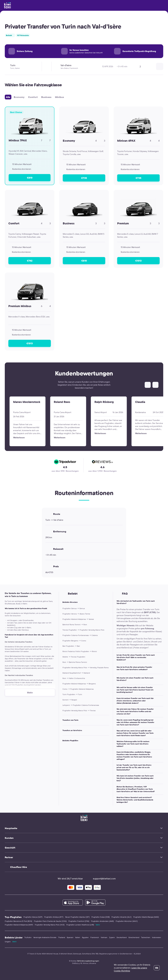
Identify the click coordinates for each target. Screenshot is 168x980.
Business (46, 97)
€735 (84, 178)
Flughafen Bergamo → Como (74, 641)
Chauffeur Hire (19, 867)
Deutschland (122, 937)
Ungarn (8, 942)
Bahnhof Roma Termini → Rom (75, 624)
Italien (78, 937)
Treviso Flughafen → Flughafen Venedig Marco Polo (83, 630)
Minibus (59, 97)
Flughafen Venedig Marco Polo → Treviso (79, 710)
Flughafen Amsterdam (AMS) (102, 921)
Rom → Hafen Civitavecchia (74, 678)
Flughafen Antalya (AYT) (54, 917)
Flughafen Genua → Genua (74, 608)
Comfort (33, 97)
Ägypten (85, 937)
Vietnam (104, 937)
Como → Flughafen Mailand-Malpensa (78, 689)
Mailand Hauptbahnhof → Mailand (76, 673)
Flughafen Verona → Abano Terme (76, 614)
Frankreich (95, 937)
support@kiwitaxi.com (102, 878)
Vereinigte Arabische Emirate (45, 937)
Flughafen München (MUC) (127, 921)
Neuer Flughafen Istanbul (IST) (77, 917)
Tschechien (146, 937)
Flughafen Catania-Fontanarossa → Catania (80, 635)
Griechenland (134, 937)
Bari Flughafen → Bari (71, 646)
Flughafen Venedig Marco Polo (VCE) (50, 925)
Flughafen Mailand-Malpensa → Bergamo (79, 684)
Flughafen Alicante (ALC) (122, 917)
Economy (19, 97)
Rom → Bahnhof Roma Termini (75, 662)
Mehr (98, 925)
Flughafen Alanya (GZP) (33, 917)
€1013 (138, 261)
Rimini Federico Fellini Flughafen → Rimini (80, 651)
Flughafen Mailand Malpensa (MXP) (19, 925)
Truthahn (28, 937)
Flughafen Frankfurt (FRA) (79, 921)
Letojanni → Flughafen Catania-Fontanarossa (81, 705)
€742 (30, 261)
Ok (157, 968)
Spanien (70, 937)
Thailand (62, 937)
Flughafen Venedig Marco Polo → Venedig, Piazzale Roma (85, 667)
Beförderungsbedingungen (88, 961)
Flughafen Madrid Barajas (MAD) (146, 917)
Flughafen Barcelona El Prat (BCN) (18, 921)
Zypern (112, 937)
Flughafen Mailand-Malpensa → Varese (78, 619)
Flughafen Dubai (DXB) (101, 917)
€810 (30, 178)
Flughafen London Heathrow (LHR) (80, 925)
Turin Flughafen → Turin (72, 694)
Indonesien (156, 937)
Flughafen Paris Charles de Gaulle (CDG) (50, 921)
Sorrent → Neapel (70, 700)
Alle (8, 97)
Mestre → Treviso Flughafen (74, 657)
